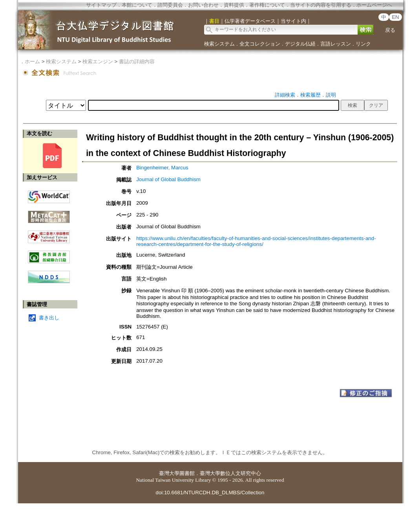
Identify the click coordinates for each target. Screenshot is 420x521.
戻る (390, 30)
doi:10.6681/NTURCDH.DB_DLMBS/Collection (210, 493)
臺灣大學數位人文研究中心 (230, 473)
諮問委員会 (170, 5)
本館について (137, 5)
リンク (363, 44)
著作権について (267, 5)
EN (395, 17)
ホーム (32, 61)
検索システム (219, 44)
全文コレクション (260, 44)
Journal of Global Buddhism (168, 179)
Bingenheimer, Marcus (162, 168)
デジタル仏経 (300, 44)
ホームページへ (374, 5)
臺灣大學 (169, 473)
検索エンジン (98, 61)
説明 (331, 95)
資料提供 (234, 5)
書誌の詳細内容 (137, 61)
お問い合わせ (203, 5)
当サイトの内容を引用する (321, 5)
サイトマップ (101, 5)
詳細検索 (285, 95)
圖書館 (187, 473)
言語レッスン (336, 44)
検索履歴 (310, 95)
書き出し (49, 318)
